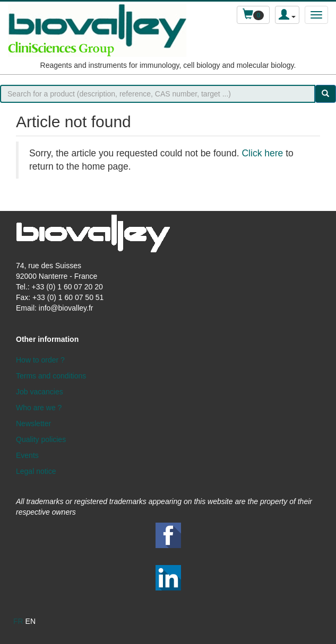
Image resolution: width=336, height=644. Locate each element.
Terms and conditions (51, 376)
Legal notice (36, 471)
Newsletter (33, 424)
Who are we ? (39, 408)
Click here (262, 153)
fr (18, 621)
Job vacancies (40, 392)
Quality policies (41, 439)
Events (27, 455)
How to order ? (40, 360)
